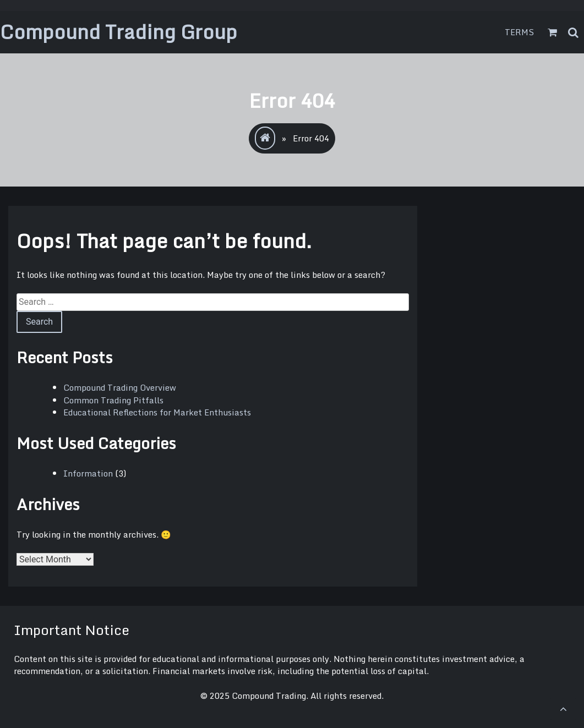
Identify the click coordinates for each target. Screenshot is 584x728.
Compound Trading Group (119, 32)
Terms (520, 32)
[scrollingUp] (563, 709)
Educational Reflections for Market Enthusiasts (157, 412)
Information (88, 473)
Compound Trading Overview (120, 387)
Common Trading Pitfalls (113, 400)
